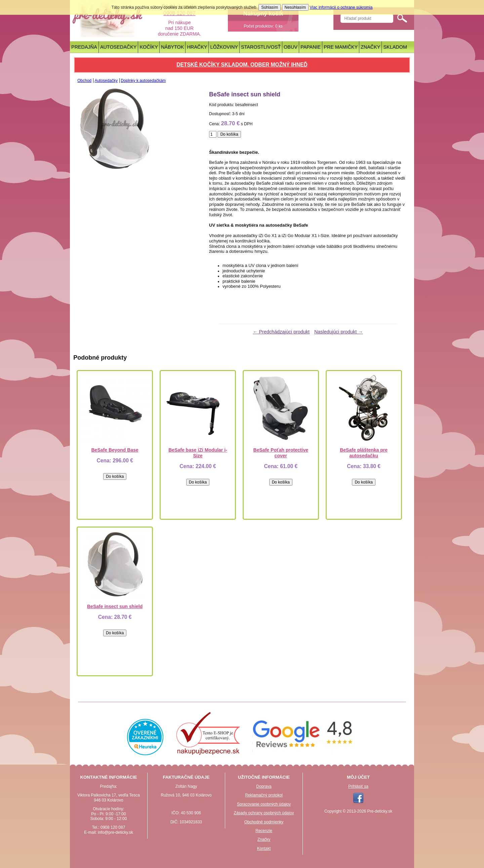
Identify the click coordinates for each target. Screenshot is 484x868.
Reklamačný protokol (264, 795)
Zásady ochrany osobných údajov (264, 813)
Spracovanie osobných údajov (264, 804)
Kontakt (264, 849)
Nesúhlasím (295, 7)
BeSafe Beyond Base (115, 450)
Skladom (395, 47)
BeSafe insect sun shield (115, 606)
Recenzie (264, 831)
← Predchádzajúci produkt (281, 332)
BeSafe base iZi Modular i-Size (198, 453)
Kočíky (149, 47)
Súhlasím (270, 7)
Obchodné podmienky (264, 822)
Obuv (291, 47)
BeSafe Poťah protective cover (281, 453)
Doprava (264, 786)
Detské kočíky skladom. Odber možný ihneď (242, 65)
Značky (370, 47)
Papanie (311, 47)
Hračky (197, 47)
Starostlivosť (261, 47)
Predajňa (84, 47)
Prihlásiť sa (358, 786)
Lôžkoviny (224, 47)
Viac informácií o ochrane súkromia (341, 7)
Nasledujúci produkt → (339, 332)
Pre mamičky (341, 47)
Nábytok (173, 47)
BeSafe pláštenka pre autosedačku (364, 453)
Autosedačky (118, 47)
